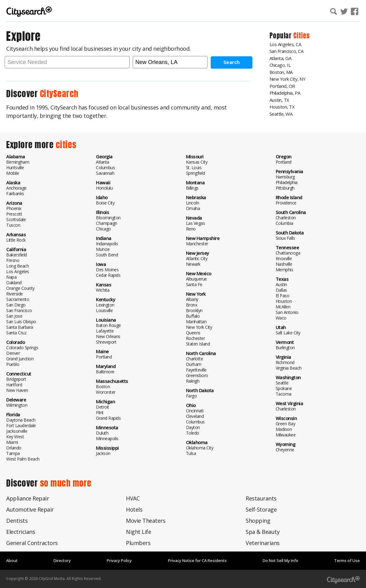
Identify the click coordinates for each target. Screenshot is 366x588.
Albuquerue (196, 279)
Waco (281, 318)
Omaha (193, 208)
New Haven (17, 390)
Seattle (282, 382)
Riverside (15, 293)
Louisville (104, 310)
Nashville (284, 264)
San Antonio (287, 312)
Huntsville (15, 167)
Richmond (285, 362)
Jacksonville (17, 431)
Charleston (286, 217)
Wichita (103, 290)
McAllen (283, 306)
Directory (62, 560)
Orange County (20, 288)
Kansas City (197, 162)
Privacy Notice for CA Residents (197, 560)
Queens (193, 332)
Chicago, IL (280, 65)
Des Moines (107, 269)
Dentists (17, 520)
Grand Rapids (108, 418)
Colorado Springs (22, 347)
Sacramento (18, 299)
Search (232, 62)
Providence (286, 202)
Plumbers (138, 543)
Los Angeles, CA (285, 44)
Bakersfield (17, 254)
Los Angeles (18, 271)
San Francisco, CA (286, 51)
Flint (100, 412)
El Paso (283, 295)
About (12, 560)
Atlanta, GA (280, 58)
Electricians (21, 531)
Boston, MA (281, 72)
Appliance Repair (28, 498)
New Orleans (108, 336)
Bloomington (108, 217)
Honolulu (104, 188)
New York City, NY (288, 79)
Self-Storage (261, 509)
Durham (194, 364)
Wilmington (17, 405)
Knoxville (284, 258)
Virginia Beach (289, 368)
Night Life (138, 531)
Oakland (14, 282)
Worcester (106, 392)
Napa (11, 277)
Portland (104, 356)
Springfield (196, 173)
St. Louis (194, 167)
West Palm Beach (23, 459)
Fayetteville (196, 369)
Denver (13, 353)
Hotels (134, 509)
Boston (103, 386)
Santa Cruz (16, 332)
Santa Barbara (20, 327)
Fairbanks (15, 193)
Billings (192, 188)
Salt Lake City (288, 332)
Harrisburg (285, 176)
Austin (281, 284)
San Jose (14, 316)
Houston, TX (282, 107)
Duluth (102, 433)
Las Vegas (196, 223)
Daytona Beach (21, 420)
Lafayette (105, 330)
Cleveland (195, 416)
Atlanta (103, 162)
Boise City (105, 202)
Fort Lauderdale (21, 425)
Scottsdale (16, 219)
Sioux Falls (285, 238)
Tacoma (284, 394)
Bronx (192, 305)
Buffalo (193, 316)
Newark (193, 264)
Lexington (105, 305)
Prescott (14, 214)
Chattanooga (288, 253)
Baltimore (105, 371)
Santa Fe (194, 284)
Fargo (192, 395)
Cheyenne (285, 449)
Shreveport (106, 342)
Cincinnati (195, 410)
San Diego (16, 305)
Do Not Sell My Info (280, 560)
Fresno (13, 260)
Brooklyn (194, 310)
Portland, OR (282, 86)
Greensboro (197, 375)
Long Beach (17, 266)
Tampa (13, 453)
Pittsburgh (285, 188)
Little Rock (16, 240)
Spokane (284, 388)
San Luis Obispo (21, 321)
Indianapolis (107, 243)
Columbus (105, 167)
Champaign (107, 223)
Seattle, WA (281, 114)
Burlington (285, 347)
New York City (199, 327)
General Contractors (32, 543)
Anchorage (16, 188)
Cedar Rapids (108, 275)
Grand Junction (20, 358)
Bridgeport (16, 379)
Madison (284, 429)
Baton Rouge (108, 325)
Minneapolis (107, 438)
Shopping (258, 520)
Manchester (197, 243)
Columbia (284, 223)
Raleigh (193, 381)
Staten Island (198, 343)
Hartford (14, 384)
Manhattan (196, 321)
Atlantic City (197, 258)
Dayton (193, 427)
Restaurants (261, 498)
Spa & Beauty (263, 531)
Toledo (193, 433)
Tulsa (191, 453)
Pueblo (13, 364)
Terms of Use (347, 560)
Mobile (13, 173)
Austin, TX (279, 100)
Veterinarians (263, 543)
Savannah (105, 173)
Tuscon (13, 225)
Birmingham (18, 162)
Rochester (196, 338)
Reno (191, 228)
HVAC (133, 498)
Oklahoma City (200, 447)
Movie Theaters (146, 520)
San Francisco (19, 310)
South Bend (107, 254)
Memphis (284, 269)
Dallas (281, 290)
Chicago (103, 228)
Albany (192, 299)
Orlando (14, 447)
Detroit (103, 407)
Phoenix (14, 208)
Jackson (103, 453)
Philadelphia (287, 182)
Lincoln (193, 202)
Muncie (103, 249)
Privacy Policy (119, 560)
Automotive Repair (30, 509)
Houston (284, 301)
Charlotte (195, 358)
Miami (12, 442)
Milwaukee (286, 434)
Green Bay (286, 423)
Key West (15, 436)
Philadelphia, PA (285, 93)
